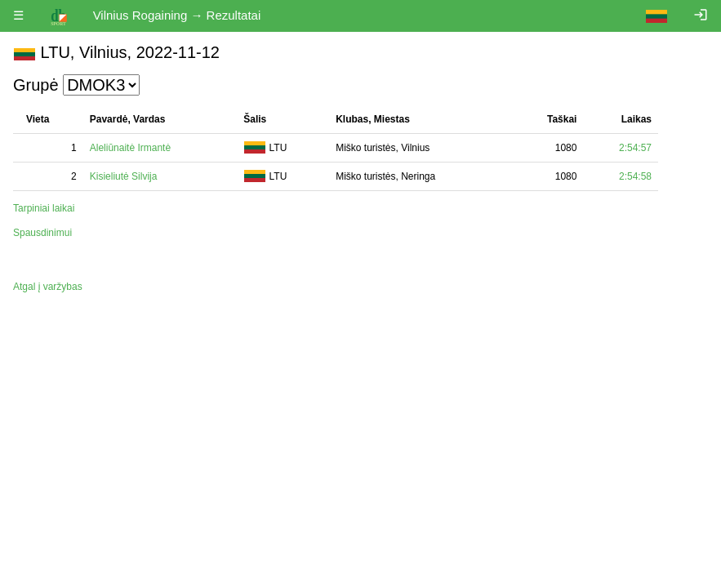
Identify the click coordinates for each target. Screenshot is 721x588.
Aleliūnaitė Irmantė (130, 148)
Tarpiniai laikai (44, 208)
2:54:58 (635, 176)
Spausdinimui (42, 233)
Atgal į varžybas (48, 287)
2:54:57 (635, 148)
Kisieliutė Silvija (124, 176)
